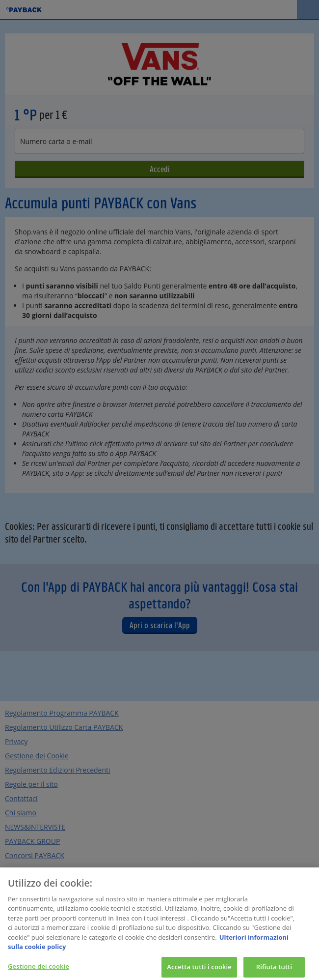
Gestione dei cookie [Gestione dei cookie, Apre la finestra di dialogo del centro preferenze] (39, 970)
